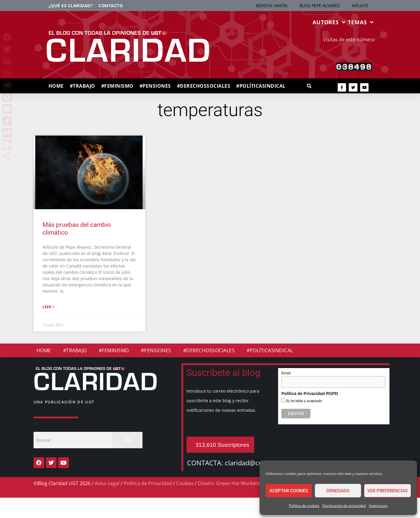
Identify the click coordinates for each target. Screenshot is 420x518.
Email (286, 373)
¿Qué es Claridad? (71, 6)
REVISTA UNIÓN (272, 6)
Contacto (111, 6)
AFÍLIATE (360, 6)
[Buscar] (127, 440)
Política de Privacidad (148, 483)
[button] (309, 86)
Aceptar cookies (289, 491)
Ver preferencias (388, 491)
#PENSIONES (155, 86)
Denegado (338, 491)
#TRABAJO (82, 86)
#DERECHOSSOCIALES (204, 86)
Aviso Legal (107, 483)
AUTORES (329, 22)
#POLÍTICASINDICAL (261, 86)
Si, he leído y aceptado (304, 401)
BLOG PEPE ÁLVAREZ (320, 6)
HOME (56, 86)
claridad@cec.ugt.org (257, 463)
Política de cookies (304, 506)
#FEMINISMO (117, 86)
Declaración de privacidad (344, 506)
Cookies (185, 483)
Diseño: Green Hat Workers (229, 483)
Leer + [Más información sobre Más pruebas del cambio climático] (48, 307)
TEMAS (361, 22)
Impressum (378, 506)
